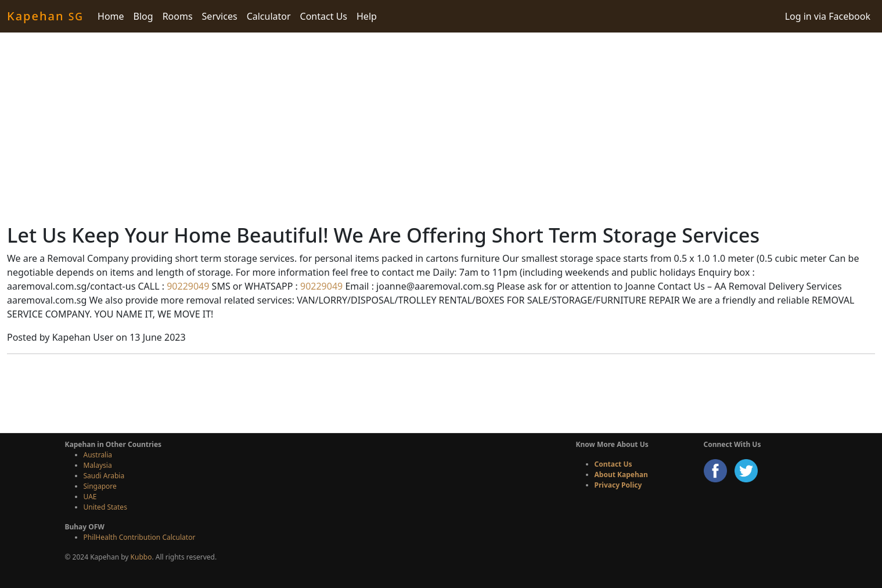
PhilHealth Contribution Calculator (140, 537)
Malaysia (98, 465)
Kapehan (45, 16)
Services (220, 16)
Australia (98, 455)
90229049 (187, 286)
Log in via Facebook (828, 16)
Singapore (100, 486)
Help (367, 16)
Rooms (178, 16)
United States (105, 507)
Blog (143, 16)
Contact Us (324, 16)
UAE (90, 497)
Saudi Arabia (104, 476)
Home (111, 16)
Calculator (269, 16)
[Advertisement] (441, 128)
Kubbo (141, 557)
